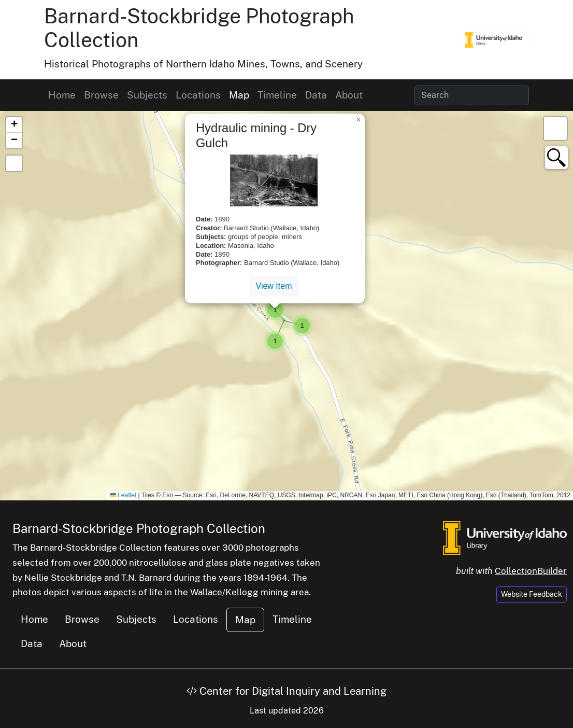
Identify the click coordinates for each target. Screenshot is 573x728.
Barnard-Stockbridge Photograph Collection (139, 528)
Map (239, 95)
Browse (101, 95)
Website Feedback (532, 594)
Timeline (277, 95)
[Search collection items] (472, 95)
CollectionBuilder (531, 571)
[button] (284, 320)
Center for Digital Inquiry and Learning (286, 691)
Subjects (147, 95)
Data (316, 95)
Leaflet (123, 495)
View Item (274, 286)
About (349, 95)
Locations (198, 95)
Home (62, 95)
